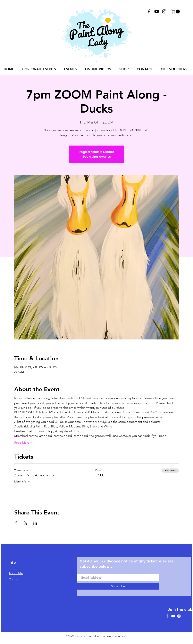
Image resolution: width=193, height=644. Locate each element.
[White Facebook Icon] (167, 616)
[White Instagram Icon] (179, 616)
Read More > (23, 443)
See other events (96, 157)
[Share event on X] (26, 523)
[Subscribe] (118, 586)
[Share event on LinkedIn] (35, 523)
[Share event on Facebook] (16, 523)
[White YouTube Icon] (173, 616)
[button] (176, 12)
